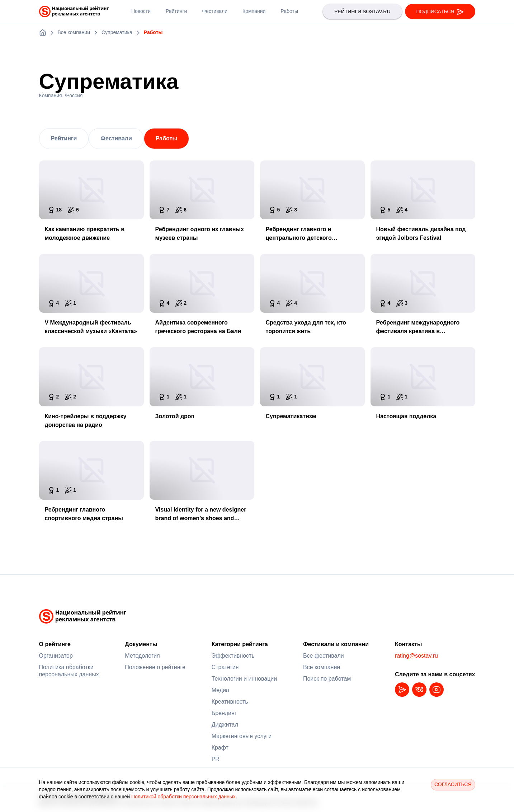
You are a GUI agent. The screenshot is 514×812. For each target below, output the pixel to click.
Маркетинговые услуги (242, 736)
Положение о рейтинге (155, 667)
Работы (166, 138)
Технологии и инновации (244, 679)
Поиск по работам (327, 679)
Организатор (56, 656)
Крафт (220, 748)
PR (216, 759)
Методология (142, 656)
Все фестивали (324, 656)
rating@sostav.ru (416, 656)
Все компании (322, 667)
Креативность (230, 702)
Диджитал (225, 725)
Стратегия (225, 667)
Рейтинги (64, 138)
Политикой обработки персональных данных (183, 797)
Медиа (220, 690)
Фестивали (116, 138)
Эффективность (233, 656)
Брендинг (224, 713)
